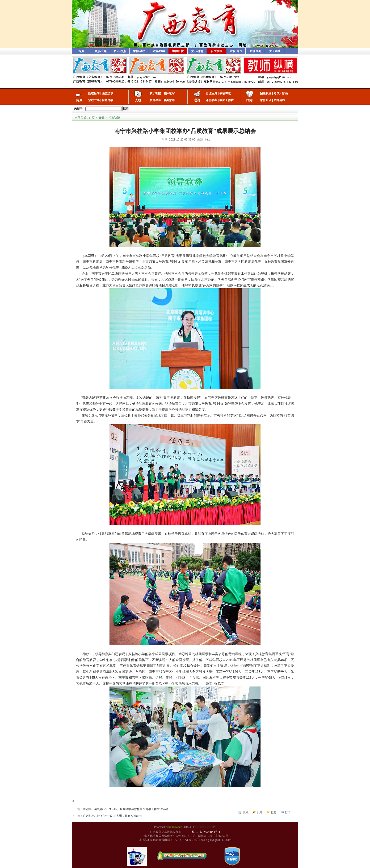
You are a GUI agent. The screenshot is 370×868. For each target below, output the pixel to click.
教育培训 (266, 100)
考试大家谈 (281, 93)
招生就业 (266, 93)
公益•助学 (159, 51)
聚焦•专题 (101, 51)
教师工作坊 (227, 100)
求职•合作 (236, 51)
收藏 (246, 812)
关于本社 (275, 51)
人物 (138, 100)
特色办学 (108, 100)
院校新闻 (94, 93)
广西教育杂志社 (203, 827)
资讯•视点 (120, 51)
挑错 (260, 812)
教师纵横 (178, 51)
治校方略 (94, 100)
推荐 (274, 812)
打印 (288, 812)
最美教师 (169, 100)
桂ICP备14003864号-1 (206, 832)
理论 (197, 100)
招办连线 (279, 100)
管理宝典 (211, 93)
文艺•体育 (197, 51)
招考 (250, 100)
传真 (79, 100)
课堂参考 (211, 100)
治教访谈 (108, 93)
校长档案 (155, 93)
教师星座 (155, 100)
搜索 (126, 108)
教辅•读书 (139, 51)
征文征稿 (217, 51)
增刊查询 (255, 51)
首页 (81, 51)
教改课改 (225, 93)
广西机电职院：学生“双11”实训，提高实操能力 (112, 816)
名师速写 (169, 93)
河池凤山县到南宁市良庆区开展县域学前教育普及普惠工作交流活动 (126, 809)
